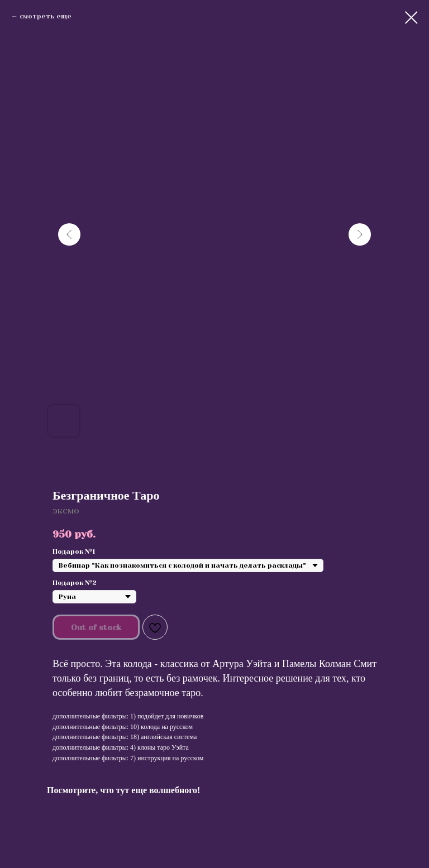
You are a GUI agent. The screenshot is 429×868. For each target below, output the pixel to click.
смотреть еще (46, 16)
